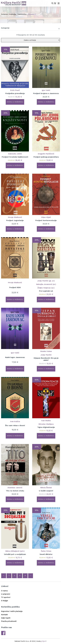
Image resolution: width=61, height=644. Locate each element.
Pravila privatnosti (9, 621)
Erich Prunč (15, 90)
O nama (4, 591)
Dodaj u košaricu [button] (15, 102)
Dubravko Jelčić (15, 154)
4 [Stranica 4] (25, 576)
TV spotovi (6, 597)
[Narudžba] (30, 40)
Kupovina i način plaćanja (12, 611)
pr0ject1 (44, 641)
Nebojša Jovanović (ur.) (46, 284)
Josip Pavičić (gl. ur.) (46, 281)
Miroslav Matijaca (46, 424)
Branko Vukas (46, 351)
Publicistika (22, 14)
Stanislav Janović (15, 488)
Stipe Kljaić (46, 217)
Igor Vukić (46, 90)
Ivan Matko (46, 421)
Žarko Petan (46, 551)
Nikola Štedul (46, 488)
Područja (13, 14)
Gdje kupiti (6, 618)
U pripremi (6, 594)
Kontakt (4, 615)
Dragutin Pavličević (46, 154)
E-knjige (5, 601)
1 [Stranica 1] (9, 576)
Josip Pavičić (46, 355)
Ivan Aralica (15, 421)
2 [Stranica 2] (14, 576)
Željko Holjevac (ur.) (46, 288)
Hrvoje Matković (15, 217)
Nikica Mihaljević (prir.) (15, 551)
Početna (4, 14)
